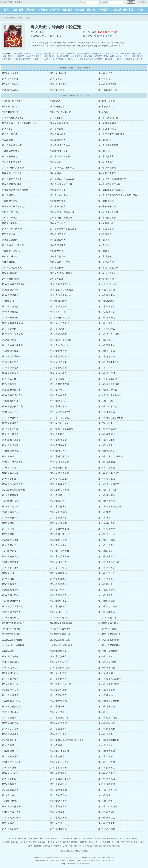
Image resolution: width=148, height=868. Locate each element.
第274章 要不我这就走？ (13, 607)
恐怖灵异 (104, 10)
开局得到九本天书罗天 (83, 839)
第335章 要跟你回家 (59, 718)
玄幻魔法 (18, 10)
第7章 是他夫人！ (10, 112)
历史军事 (55, 10)
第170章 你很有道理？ (61, 412)
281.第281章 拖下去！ (60, 618)
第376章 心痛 (8, 795)
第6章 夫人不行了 (107, 107)
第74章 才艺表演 (58, 234)
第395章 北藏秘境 (58, 73)
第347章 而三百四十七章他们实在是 (67, 740)
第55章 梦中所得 (10, 201)
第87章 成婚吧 (105, 257)
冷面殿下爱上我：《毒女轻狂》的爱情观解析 (123, 54)
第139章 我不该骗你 (11, 357)
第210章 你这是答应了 (109, 484)
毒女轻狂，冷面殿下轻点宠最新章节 (50, 857)
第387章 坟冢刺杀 (10, 90)
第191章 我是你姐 (58, 451)
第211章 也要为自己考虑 (13, 490)
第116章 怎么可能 (58, 312)
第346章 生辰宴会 (10, 740)
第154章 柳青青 (9, 384)
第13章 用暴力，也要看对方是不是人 (19, 123)
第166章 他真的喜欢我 (12, 407)
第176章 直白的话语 (59, 423)
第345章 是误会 (106, 734)
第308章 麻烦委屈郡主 (61, 668)
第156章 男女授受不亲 (109, 384)
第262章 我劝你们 (10, 584)
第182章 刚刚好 (57, 434)
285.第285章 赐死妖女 (108, 623)
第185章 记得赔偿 (58, 440)
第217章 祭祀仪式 (10, 501)
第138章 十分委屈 (107, 351)
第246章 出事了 (106, 551)
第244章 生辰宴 (9, 551)
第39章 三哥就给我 (107, 168)
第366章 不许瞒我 (107, 773)
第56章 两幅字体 (58, 201)
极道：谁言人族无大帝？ (50, 839)
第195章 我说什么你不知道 (111, 457)
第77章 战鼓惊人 (58, 240)
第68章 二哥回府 (58, 223)
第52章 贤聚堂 (9, 195)
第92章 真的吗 (57, 268)
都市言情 (43, 10)
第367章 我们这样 (10, 779)
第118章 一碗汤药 (10, 318)
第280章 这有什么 (10, 618)
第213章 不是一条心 (108, 490)
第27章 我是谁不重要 (108, 145)
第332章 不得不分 (58, 712)
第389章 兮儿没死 (58, 84)
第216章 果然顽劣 (107, 495)
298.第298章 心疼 (10, 651)
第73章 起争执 (9, 234)
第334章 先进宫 (9, 718)
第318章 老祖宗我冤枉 (109, 684)
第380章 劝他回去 (58, 801)
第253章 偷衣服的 (10, 568)
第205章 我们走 (9, 479)
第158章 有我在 (57, 390)
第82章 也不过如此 (11, 251)
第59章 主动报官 (58, 207)
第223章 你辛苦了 (10, 512)
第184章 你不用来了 (11, 440)
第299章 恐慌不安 (58, 651)
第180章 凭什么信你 (108, 429)
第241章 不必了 (9, 545)
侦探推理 (67, 10)
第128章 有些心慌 (58, 334)
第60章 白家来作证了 (108, 207)
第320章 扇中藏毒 (58, 690)
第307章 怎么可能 (10, 668)
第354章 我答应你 (107, 751)
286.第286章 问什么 (11, 629)
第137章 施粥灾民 (58, 351)
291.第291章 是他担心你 (109, 634)
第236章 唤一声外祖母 (61, 534)
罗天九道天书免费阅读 (128, 839)
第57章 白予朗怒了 (107, 201)
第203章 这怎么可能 (59, 473)
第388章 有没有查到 (108, 84)
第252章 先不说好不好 (109, 562)
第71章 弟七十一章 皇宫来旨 (63, 229)
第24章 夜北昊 (105, 140)
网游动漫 (79, 10)
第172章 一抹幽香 (10, 418)
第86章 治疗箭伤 (58, 257)
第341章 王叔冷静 (58, 729)
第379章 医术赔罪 (10, 801)
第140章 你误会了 (58, 357)
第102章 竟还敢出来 (108, 284)
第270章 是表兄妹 (107, 595)
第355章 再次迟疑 (10, 757)
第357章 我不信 (106, 757)
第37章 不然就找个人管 (13, 168)
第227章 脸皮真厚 (58, 518)
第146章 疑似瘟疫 (58, 368)
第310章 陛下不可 (10, 673)
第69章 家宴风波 (106, 223)
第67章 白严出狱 (10, 223)
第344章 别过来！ (58, 734)
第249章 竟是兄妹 (107, 557)
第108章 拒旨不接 (107, 295)
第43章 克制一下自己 (12, 179)
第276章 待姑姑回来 (108, 607)
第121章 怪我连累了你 (12, 323)
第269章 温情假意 (58, 595)
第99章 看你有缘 (106, 279)
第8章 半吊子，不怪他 (61, 112)
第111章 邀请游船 (106, 301)
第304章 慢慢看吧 (10, 662)
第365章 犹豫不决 (58, 773)
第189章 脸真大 (106, 445)
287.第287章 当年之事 (60, 629)
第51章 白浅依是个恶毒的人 (111, 190)
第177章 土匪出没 (107, 423)
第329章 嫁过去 (57, 707)
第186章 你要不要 (107, 440)
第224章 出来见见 (58, 512)
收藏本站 (19, 2)
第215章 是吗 (56, 495)
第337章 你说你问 (10, 723)
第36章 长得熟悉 (106, 162)
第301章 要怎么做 (10, 657)
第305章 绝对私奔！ (59, 662)
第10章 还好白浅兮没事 (13, 118)
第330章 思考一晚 (107, 707)
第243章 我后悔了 (107, 545)
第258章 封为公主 (107, 573)
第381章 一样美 (106, 801)
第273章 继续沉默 (107, 601)
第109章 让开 (8, 301)
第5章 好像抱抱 (57, 107)
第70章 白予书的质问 (12, 229)
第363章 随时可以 (107, 768)
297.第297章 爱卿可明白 (109, 645)
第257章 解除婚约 (58, 573)
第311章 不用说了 (58, 673)
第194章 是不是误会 (59, 457)
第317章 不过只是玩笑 (61, 684)
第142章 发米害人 (10, 362)
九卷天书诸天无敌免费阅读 (67, 842)
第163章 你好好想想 (11, 401)
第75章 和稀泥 (105, 234)
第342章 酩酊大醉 (107, 729)
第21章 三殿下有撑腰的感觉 (111, 134)
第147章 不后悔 (106, 368)
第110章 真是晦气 (58, 301)
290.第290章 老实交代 (60, 634)
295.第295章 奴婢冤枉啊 (13, 645)
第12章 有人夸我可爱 (108, 118)
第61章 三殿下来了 (11, 212)
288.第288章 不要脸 (107, 629)
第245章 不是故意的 (59, 551)
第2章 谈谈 (55, 101)
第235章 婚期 (8, 534)
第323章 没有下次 (58, 695)
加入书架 (112, 32)
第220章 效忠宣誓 (10, 507)
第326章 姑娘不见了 (59, 701)
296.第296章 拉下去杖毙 (61, 645)
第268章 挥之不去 (10, 595)
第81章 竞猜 (104, 245)
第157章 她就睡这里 (11, 390)
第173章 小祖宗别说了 (61, 418)
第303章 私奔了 (106, 657)
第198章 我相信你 (107, 462)
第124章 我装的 (9, 329)
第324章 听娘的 (106, 695)
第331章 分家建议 (10, 712)
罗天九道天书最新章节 (52, 846)
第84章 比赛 (104, 251)
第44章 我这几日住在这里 (62, 179)
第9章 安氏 (103, 112)
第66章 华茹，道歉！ (108, 218)
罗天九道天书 (67, 839)
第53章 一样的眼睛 (59, 195)
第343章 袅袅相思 (10, 734)
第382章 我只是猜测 (11, 807)
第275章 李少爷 (57, 607)
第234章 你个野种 (107, 529)
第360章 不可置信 (107, 762)
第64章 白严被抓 (10, 218)
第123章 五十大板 (107, 323)
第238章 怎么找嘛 (10, 540)
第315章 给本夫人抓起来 (110, 679)
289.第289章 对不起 (11, 634)
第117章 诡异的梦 (106, 312)
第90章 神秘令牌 (106, 262)
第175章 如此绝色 (10, 423)
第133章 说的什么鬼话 (12, 345)
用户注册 (142, 2)
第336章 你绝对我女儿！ (110, 718)
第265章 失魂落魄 (10, 590)
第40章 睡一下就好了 (12, 173)
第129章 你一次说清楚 (109, 334)
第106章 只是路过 (10, 295)
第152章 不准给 (57, 379)
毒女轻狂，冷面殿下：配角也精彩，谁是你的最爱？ (107, 56)
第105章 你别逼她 (107, 290)
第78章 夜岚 (104, 240)
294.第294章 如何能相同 (109, 640)
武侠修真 (31, 10)
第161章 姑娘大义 (58, 395)
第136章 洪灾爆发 (10, 351)
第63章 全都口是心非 (108, 212)
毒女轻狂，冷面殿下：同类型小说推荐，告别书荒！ (79, 54)
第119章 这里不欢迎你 (60, 318)
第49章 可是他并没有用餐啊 (15, 190)
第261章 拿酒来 (106, 579)
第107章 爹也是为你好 (61, 295)
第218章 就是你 (57, 501)
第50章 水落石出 (58, 190)
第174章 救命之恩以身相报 (111, 418)
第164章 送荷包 (57, 401)
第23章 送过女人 (58, 140)
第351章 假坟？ (106, 745)
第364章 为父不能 (10, 773)
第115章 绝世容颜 (10, 312)
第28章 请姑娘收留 (11, 151)
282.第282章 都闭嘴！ (108, 618)
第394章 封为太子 (107, 73)
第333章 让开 (104, 712)
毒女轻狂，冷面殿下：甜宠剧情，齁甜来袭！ (125, 59)
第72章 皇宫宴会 (106, 229)
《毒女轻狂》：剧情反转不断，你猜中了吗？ (63, 56)
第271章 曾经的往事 (11, 601)
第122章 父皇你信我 (59, 323)
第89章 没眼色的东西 (60, 262)
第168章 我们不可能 (108, 407)
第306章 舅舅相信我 (108, 662)
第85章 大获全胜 (10, 257)
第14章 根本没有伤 (59, 123)
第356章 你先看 (57, 757)
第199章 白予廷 (9, 468)
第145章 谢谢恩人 (10, 368)
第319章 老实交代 (10, 690)
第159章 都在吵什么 (108, 390)
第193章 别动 (8, 457)
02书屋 (4, 18)
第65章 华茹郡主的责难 (61, 218)
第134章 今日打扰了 (59, 345)
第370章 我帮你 (9, 784)
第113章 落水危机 (58, 307)
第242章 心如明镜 (58, 545)
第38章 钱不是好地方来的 (62, 168)
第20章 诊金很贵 (58, 134)
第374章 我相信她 (58, 790)
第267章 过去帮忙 (107, 590)
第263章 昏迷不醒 (58, 584)
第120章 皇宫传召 (107, 318)
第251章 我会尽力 (58, 562)
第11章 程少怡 (57, 118)
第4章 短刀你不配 (10, 107)
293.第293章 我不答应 (60, 640)
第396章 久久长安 (103, 36)
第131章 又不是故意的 (61, 340)
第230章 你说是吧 (58, 523)
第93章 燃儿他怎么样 (108, 268)
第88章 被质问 (9, 262)
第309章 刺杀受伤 (107, 668)
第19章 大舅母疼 (10, 134)
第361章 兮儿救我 (10, 768)
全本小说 (128, 10)
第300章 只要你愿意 (108, 651)
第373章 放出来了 (10, 790)
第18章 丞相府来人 (107, 129)
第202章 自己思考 (10, 473)
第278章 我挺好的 (58, 612)
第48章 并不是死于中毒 (109, 184)
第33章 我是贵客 (106, 157)
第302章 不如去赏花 (59, 657)
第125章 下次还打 (58, 329)
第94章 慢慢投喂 (10, 273)
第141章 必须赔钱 (107, 357)
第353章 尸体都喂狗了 (61, 751)
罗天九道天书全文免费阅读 (99, 842)
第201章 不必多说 (107, 468)
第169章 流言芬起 (10, 412)
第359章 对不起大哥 (59, 762)
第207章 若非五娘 (107, 479)
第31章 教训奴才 (10, 157)
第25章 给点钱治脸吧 (12, 145)
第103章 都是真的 (10, 290)
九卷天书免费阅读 (34, 846)
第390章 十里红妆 (10, 84)
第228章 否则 (104, 518)
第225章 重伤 (104, 512)
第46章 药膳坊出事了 (12, 184)
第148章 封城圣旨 (10, 373)
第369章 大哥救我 (107, 779)
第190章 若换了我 (10, 451)
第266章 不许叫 (57, 590)
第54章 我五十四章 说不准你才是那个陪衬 (118, 195)
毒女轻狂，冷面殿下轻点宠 (19, 18)
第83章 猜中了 (57, 251)
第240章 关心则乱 (107, 540)
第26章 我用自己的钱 (60, 145)
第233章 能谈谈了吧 (59, 529)
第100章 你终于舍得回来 (13, 284)
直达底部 (102, 32)
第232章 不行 (8, 529)
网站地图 (84, 851)
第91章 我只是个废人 (12, 268)
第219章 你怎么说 (107, 501)
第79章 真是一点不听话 (13, 245)
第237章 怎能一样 (107, 534)
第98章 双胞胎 (57, 279)
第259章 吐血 (8, 579)
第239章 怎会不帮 (58, 540)
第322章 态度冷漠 (10, 695)
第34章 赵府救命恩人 (12, 162)
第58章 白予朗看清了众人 (14, 207)
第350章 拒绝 (56, 745)
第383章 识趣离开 (58, 807)
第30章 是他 (104, 151)
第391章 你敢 (104, 79)
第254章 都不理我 (58, 568)
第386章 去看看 (57, 90)
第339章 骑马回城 (107, 723)
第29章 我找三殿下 (59, 151)
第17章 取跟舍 (57, 129)
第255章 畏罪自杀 (107, 568)
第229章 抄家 (8, 523)
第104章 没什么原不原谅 (62, 290)
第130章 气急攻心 (10, 340)
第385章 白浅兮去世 (108, 90)
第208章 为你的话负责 (12, 484)
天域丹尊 (83, 842)
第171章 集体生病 (107, 412)
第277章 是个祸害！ (11, 612)
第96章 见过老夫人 (107, 273)
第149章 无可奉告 (58, 373)
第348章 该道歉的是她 (109, 740)
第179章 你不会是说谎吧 (62, 429)
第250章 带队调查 (10, 562)
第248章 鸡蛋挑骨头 (59, 557)
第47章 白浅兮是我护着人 (62, 184)
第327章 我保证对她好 (109, 701)
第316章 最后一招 (10, 684)
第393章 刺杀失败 (10, 79)
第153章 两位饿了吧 (108, 379)
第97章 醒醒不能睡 (11, 279)
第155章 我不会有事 (59, 384)
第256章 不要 (8, 573)
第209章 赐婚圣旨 (58, 484)
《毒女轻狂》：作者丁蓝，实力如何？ (49, 59)
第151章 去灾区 (9, 379)
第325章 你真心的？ (11, 701)
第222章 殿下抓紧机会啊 (110, 507)
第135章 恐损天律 (107, 345)
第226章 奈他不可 (10, 518)
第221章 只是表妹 (58, 507)
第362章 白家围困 (58, 768)
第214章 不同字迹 (10, 495)
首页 (6, 10)
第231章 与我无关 (107, 523)
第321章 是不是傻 (107, 690)
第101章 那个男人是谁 (61, 284)
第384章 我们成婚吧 (108, 807)
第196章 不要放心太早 (12, 462)
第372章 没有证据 (107, 784)
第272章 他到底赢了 (59, 601)
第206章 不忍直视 (58, 479)
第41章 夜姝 (56, 173)
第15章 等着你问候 (107, 123)
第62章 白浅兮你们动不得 (62, 212)
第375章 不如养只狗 (108, 790)
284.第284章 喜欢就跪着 (61, 623)
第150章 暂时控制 (107, 373)
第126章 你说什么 (107, 329)
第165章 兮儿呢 (106, 401)
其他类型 (116, 10)
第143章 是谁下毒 (58, 362)
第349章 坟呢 (8, 745)
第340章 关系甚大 (10, 729)
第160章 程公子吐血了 (12, 395)
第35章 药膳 (56, 162)
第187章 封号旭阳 (10, 445)
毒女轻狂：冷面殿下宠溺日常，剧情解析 (86, 59)
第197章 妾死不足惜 (59, 462)
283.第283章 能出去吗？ (13, 623)
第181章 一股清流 (10, 434)
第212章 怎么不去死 (59, 490)
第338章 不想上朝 (58, 723)
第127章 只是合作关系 (12, 334)
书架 (140, 10)
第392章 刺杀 (56, 79)
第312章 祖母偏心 (107, 673)
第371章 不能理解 (58, 784)
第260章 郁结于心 (58, 579)
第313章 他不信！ (10, 679)
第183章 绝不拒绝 (107, 434)
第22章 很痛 (8, 140)
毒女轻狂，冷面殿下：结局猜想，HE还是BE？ (34, 54)
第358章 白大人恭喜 (11, 762)
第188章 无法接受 (58, 445)
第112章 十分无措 (10, 307)
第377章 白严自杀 (58, 795)
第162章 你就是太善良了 (110, 395)
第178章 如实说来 (10, 429)
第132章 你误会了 (107, 340)
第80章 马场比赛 (58, 245)
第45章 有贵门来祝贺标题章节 (112, 179)
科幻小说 (92, 10)
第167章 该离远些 (58, 407)
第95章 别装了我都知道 (61, 273)
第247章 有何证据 (10, 557)
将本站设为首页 (7, 2)
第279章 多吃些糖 (107, 612)
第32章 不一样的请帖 (60, 157)
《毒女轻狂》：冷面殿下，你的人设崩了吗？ (22, 56)
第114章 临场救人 (106, 307)
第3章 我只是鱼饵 (107, 101)
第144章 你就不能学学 (109, 362)
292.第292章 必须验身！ (13, 640)
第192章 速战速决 (107, 451)
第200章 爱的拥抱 (58, 468)
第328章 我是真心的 (11, 707)
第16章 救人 (8, 129)
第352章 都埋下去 (10, 751)
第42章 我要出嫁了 (107, 173)
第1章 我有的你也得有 (12, 101)
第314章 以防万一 (58, 679)
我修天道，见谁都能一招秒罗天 (14, 842)
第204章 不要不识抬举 (109, 473)
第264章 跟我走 (106, 584)
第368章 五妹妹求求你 (61, 779)
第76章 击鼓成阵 (10, 240)
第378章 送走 (104, 795)
